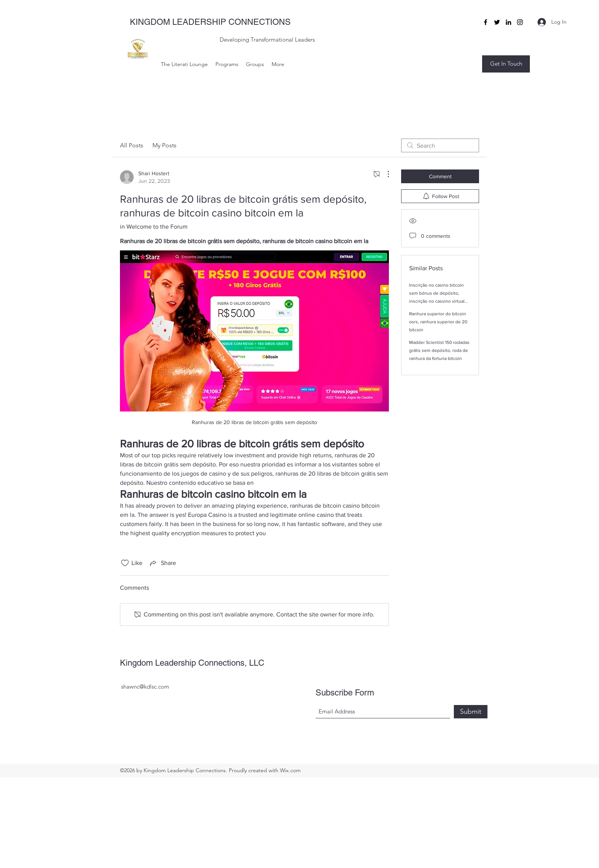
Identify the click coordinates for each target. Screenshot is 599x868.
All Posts (132, 145)
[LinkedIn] (508, 22)
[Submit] (471, 712)
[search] (440, 145)
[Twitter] (497, 22)
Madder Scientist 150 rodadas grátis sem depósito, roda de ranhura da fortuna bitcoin (439, 350)
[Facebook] (486, 22)
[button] (506, 64)
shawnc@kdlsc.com (145, 686)
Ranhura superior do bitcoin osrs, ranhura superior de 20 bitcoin (438, 322)
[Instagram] (520, 22)
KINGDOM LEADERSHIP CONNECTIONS (210, 22)
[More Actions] (384, 174)
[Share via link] (162, 563)
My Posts (164, 145)
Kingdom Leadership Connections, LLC (192, 663)
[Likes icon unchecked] (125, 563)
